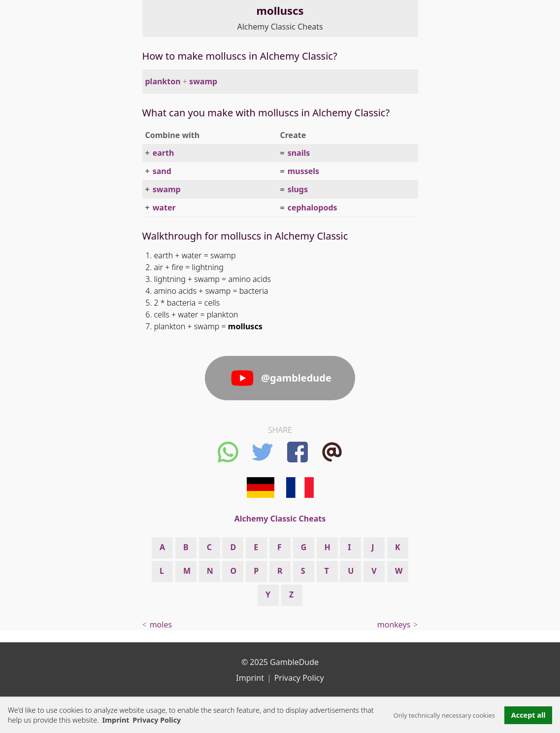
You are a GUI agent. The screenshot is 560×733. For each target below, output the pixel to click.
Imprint (115, 720)
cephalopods (313, 208)
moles (161, 625)
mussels (303, 171)
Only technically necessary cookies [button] (444, 715)
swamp (203, 81)
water (164, 208)
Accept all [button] (528, 715)
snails (299, 153)
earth (164, 153)
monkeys (394, 625)
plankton (163, 81)
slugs (298, 189)
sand (162, 171)
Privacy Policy (299, 678)
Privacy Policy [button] (157, 720)
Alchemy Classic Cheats (280, 27)
